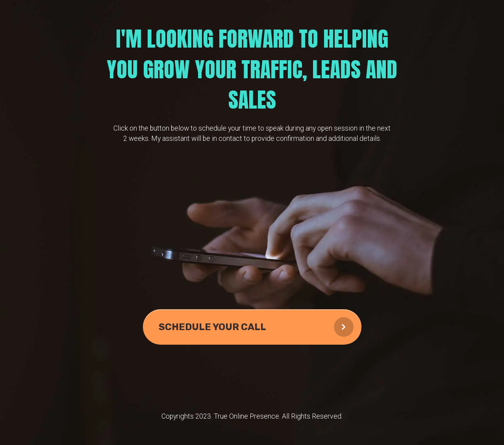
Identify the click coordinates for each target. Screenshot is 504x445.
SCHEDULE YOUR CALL (256, 327)
